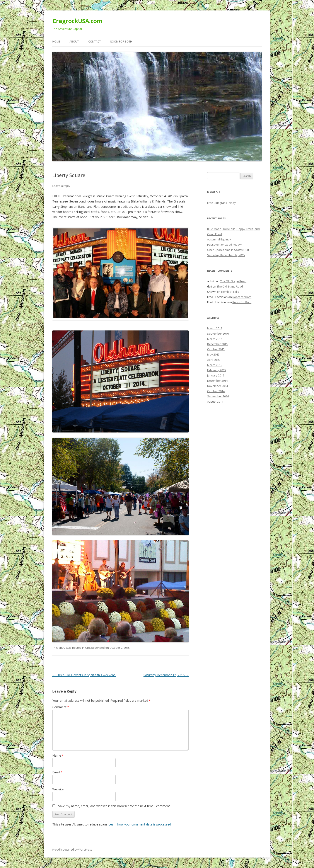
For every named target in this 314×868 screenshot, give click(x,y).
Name (58, 755)
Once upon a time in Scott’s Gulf (228, 250)
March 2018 (215, 328)
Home (56, 42)
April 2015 (213, 360)
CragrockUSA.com (77, 21)
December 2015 (217, 344)
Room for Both (121, 42)
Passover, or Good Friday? (225, 245)
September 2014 (218, 396)
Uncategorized (95, 648)
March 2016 (215, 339)
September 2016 (218, 334)
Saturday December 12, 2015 (166, 675)
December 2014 (217, 381)
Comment (61, 707)
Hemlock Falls (230, 292)
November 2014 (218, 386)
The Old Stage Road (233, 281)
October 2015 (216, 349)
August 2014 (215, 402)
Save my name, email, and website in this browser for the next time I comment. (114, 806)
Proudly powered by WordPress (72, 850)
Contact (95, 42)
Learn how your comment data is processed (140, 824)
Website (58, 789)
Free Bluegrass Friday (221, 203)
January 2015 (216, 375)
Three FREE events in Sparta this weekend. (84, 675)
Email (57, 772)
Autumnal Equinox (219, 239)
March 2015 (215, 365)
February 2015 (217, 370)
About (74, 42)
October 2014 (216, 391)
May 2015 (213, 354)
